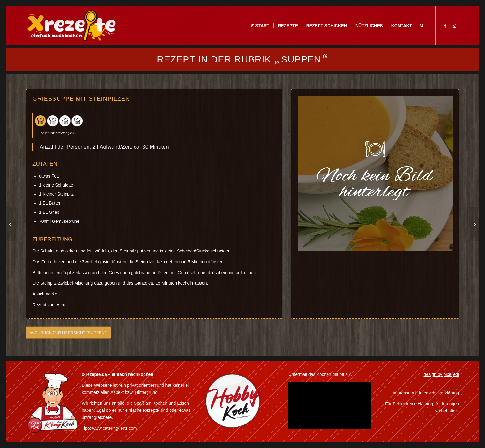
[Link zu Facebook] (445, 26)
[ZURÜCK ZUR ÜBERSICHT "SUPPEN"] (68, 335)
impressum (403, 393)
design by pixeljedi (441, 374)
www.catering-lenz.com (115, 428)
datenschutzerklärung (438, 393)
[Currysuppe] (474, 224)
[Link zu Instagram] (454, 26)
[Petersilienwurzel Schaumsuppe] (11, 224)
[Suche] (422, 26)
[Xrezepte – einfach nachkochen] (71, 26)
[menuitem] (260, 26)
